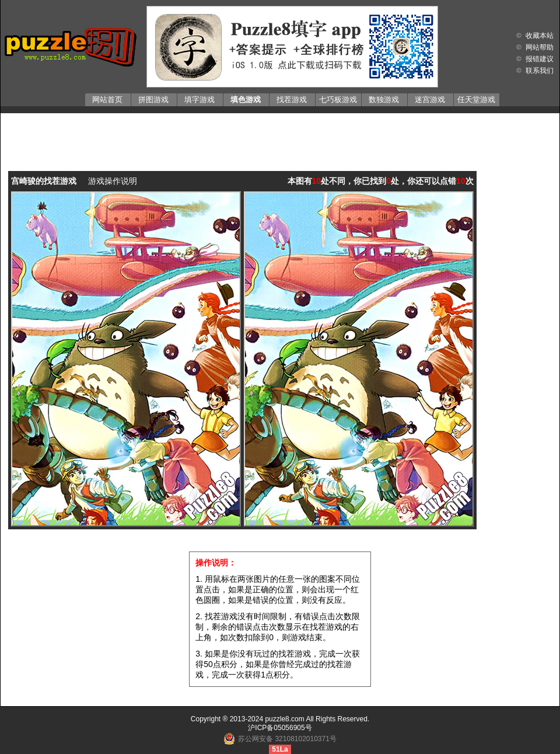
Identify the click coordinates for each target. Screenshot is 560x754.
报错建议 (540, 59)
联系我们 (540, 71)
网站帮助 (540, 47)
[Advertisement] (280, 134)
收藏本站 (540, 36)
